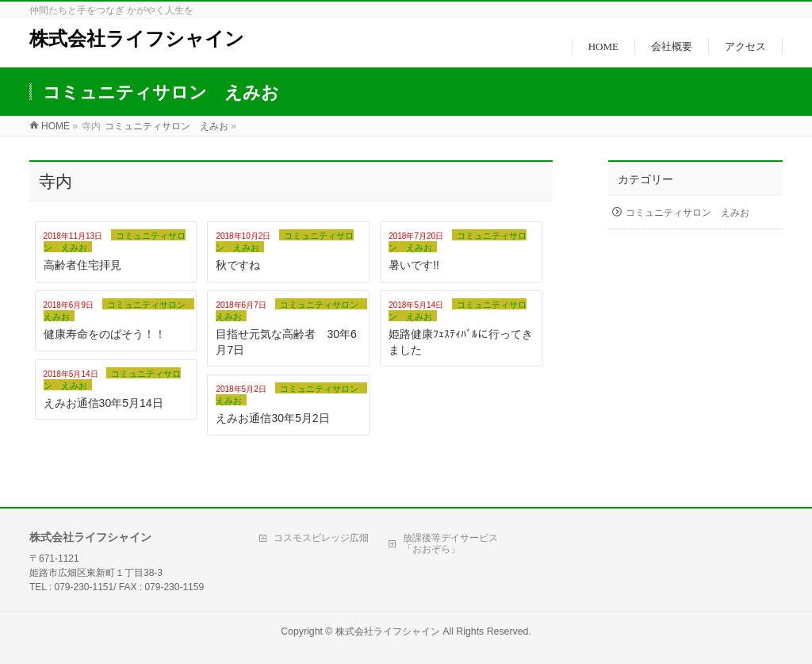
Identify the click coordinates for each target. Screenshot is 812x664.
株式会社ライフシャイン (137, 39)
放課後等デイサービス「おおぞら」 (450, 543)
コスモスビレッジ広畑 (321, 538)
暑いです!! (414, 265)
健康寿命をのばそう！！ (105, 334)
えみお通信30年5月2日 (272, 418)
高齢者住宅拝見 (82, 265)
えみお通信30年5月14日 (103, 403)
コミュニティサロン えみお (688, 213)
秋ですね (238, 265)
